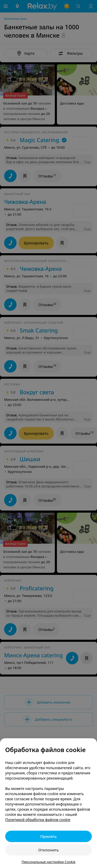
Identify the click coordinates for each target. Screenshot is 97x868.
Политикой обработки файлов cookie (38, 820)
